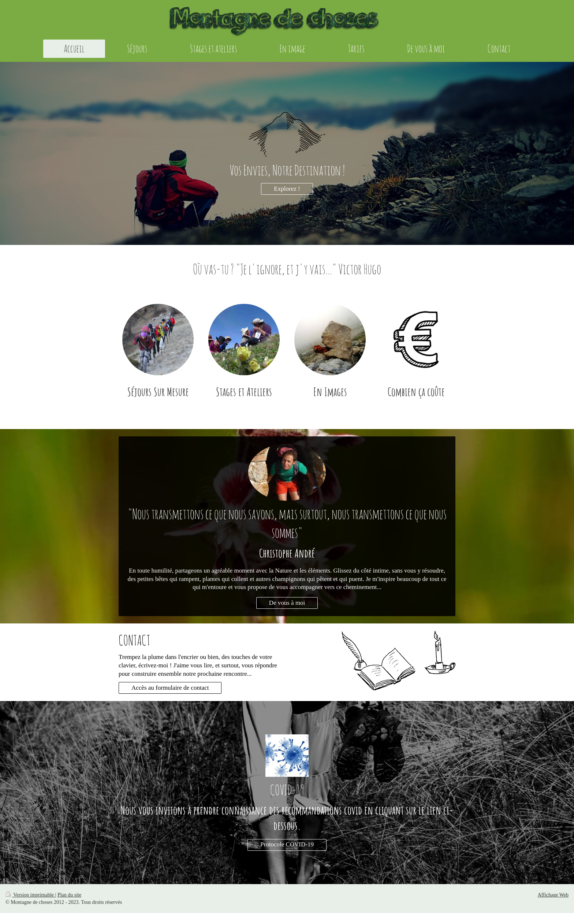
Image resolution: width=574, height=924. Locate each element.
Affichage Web (553, 895)
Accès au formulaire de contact (170, 688)
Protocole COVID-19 (287, 844)
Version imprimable (30, 895)
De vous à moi (287, 603)
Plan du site (69, 895)
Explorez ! (287, 189)
